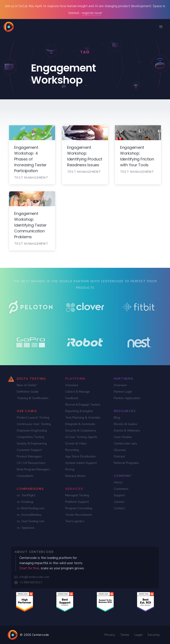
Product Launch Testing (33, 418)
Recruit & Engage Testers (83, 405)
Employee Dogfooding (32, 431)
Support (119, 495)
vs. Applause (26, 528)
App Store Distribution (80, 456)
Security (154, 635)
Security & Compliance (81, 431)
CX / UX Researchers (31, 463)
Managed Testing (77, 495)
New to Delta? (27, 385)
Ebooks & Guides (125, 424)
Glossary (120, 450)
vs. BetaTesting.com (31, 508)
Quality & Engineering (32, 443)
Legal (139, 635)
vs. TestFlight (26, 495)
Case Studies (123, 437)
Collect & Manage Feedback (77, 395)
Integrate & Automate (80, 424)
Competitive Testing (30, 437)
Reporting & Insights (79, 411)
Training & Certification (33, 398)
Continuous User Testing (34, 424)
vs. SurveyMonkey (29, 515)
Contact (119, 508)
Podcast (119, 456)
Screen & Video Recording (76, 447)
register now (92, 13)
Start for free (29, 568)
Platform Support (77, 502)
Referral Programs (126, 463)
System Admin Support (81, 463)
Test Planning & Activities (83, 418)
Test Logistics (75, 521)
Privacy (110, 635)
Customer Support (29, 450)
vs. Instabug (25, 502)
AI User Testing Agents (81, 437)
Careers (119, 502)
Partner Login (123, 392)
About (118, 482)
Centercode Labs (125, 443)
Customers (121, 489)
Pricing (70, 469)
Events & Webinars (127, 431)
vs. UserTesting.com (31, 521)
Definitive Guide (28, 392)
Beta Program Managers (33, 469)
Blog (117, 418)
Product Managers (29, 456)
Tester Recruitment (78, 515)
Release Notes (75, 476)
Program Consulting (79, 508)
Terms (125, 635)
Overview (72, 385)
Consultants (25, 476)
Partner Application (127, 398)
